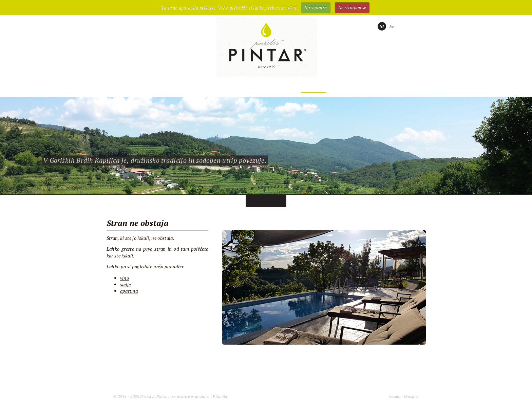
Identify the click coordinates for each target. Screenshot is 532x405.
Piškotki (220, 396)
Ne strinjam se (352, 7)
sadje (126, 284)
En (392, 26)
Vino (179, 88)
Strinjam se (316, 7)
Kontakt (361, 88)
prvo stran (154, 249)
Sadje (216, 88)
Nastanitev (262, 88)
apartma (129, 291)
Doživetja (314, 88)
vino (125, 278)
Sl (382, 26)
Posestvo (137, 88)
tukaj (291, 7)
